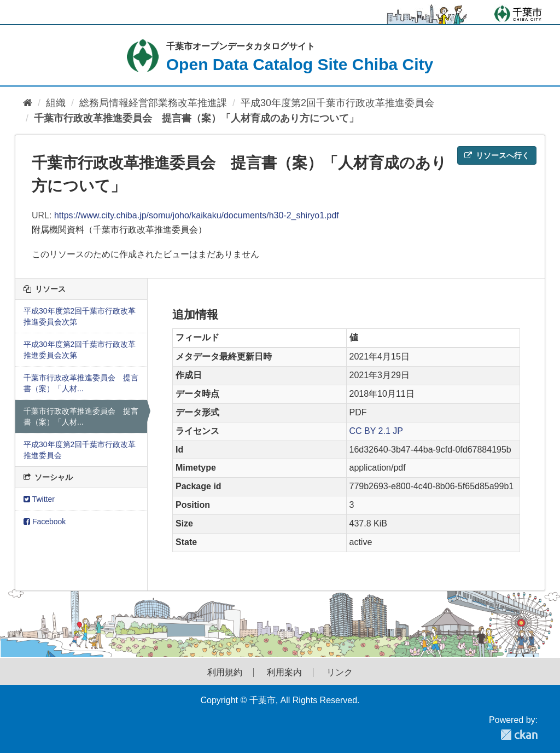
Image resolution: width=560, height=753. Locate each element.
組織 (56, 103)
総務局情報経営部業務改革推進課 (153, 103)
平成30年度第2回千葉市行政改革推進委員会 (337, 103)
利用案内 (284, 673)
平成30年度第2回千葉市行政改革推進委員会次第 (80, 316)
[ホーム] (28, 103)
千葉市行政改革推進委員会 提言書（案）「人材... (81, 383)
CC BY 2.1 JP (376, 431)
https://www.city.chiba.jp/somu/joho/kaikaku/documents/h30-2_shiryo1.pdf (197, 215)
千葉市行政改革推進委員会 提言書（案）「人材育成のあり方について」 (196, 118)
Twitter (39, 499)
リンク (340, 673)
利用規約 (225, 673)
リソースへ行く (497, 155)
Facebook (45, 522)
